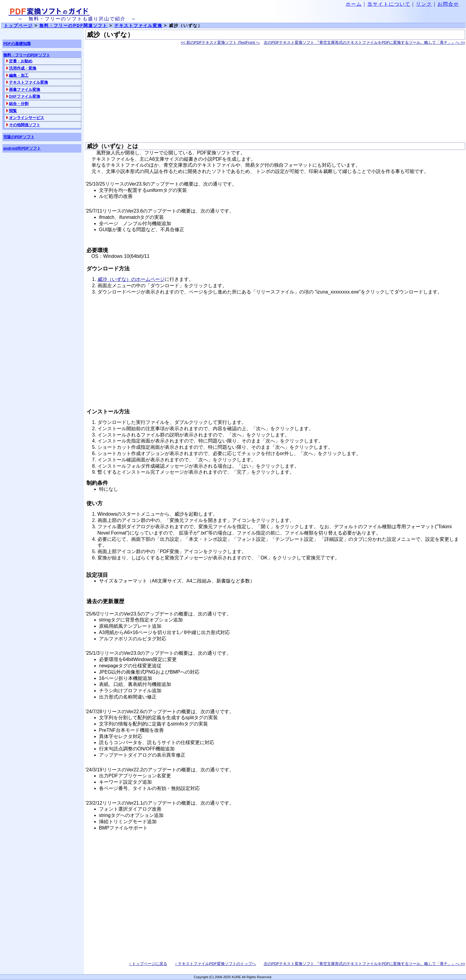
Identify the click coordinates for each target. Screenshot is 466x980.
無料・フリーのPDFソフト (27, 55)
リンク (424, 4)
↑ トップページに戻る (148, 964)
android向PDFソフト (22, 148)
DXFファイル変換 (25, 96)
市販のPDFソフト (19, 137)
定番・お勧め (21, 61)
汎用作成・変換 (23, 68)
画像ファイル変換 (25, 89)
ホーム (354, 4)
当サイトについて (389, 4)
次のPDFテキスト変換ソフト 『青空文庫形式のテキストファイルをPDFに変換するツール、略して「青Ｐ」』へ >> (364, 42)
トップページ (18, 25)
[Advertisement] (266, 94)
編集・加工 (19, 75)
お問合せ (448, 4)
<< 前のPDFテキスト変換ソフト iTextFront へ (220, 42)
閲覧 (13, 111)
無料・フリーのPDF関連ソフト (73, 25)
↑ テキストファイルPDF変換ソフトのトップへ (215, 964)
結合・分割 (19, 104)
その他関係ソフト (25, 125)
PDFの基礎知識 (17, 44)
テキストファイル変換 (29, 82)
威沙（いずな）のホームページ (131, 279)
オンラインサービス (27, 118)
